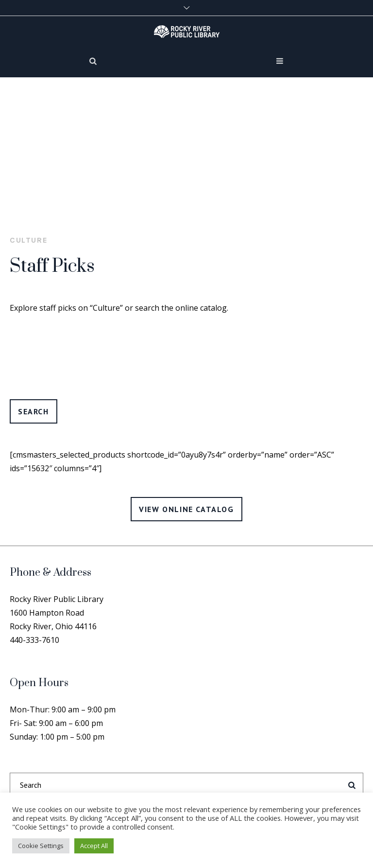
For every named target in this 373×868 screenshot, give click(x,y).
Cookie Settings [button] (41, 846)
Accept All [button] (94, 846)
